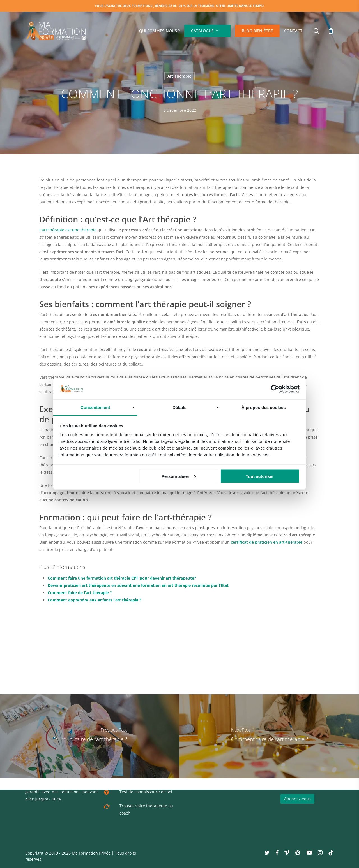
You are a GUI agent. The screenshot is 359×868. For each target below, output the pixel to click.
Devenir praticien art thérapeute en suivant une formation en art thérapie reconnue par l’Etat (138, 585)
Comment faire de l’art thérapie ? (80, 593)
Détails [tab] (179, 407)
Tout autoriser (260, 476)
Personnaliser (179, 476)
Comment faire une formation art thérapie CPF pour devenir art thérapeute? (122, 578)
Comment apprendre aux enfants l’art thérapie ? (95, 600)
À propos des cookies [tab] (264, 407)
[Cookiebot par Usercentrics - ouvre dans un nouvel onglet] (275, 389)
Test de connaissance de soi (146, 792)
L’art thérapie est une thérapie (68, 230)
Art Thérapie (179, 76)
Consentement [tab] (95, 407)
